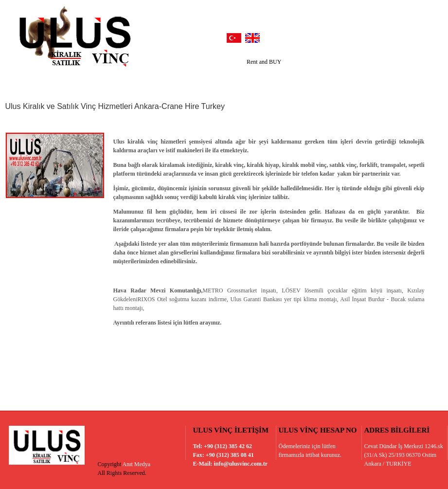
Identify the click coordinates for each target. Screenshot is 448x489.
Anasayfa (28, 81)
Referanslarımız (134, 81)
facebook (335, 36)
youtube (395, 36)
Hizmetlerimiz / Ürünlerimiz (215, 81)
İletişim (382, 81)
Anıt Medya (137, 464)
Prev (431, 59)
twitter (355, 36)
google (375, 36)
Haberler (285, 81)
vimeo (415, 36)
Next (431, 64)
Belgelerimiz (334, 81)
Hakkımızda (76, 81)
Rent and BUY (264, 62)
